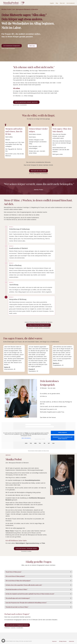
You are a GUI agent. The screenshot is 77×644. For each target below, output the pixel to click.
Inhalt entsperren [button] (63, 439)
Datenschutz (71, 641)
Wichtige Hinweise (63, 641)
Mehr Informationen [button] (26, 445)
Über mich (63, 3)
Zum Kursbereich (71, 3)
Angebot (52, 3)
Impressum (54, 641)
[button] (3, 641)
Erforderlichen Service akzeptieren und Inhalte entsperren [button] (63, 444)
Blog (57, 3)
